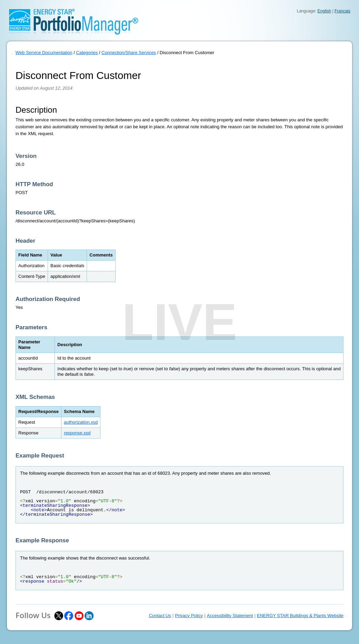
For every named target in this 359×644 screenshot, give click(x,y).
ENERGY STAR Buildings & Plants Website (300, 616)
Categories (87, 53)
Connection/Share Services (129, 53)
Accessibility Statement (230, 616)
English (324, 11)
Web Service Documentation (44, 53)
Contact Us (160, 616)
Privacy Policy (189, 616)
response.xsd (77, 433)
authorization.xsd (81, 422)
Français (342, 11)
